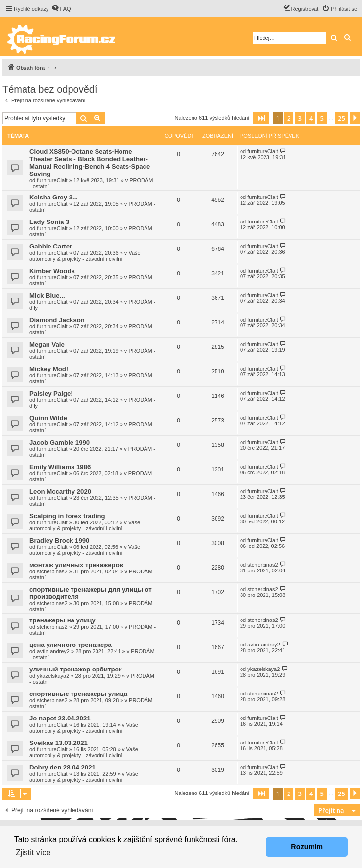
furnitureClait (52, 180)
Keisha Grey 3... (54, 197)
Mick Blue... (47, 295)
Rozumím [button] (307, 847)
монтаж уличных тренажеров (76, 565)
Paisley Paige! (51, 393)
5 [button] (322, 118)
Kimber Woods (52, 271)
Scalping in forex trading (67, 516)
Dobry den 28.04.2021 (62, 767)
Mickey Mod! (49, 369)
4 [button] (311, 118)
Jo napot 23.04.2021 (60, 718)
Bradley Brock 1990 (59, 540)
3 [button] (300, 118)
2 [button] (289, 118)
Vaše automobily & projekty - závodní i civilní (85, 256)
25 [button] (342, 118)
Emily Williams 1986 (60, 467)
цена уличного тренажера (71, 645)
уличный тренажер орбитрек (76, 669)
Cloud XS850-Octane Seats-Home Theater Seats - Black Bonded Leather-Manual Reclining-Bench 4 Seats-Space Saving (90, 163)
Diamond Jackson (57, 320)
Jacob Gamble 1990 (60, 442)
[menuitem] (61, 9)
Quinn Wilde (48, 418)
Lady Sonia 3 (49, 222)
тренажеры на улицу (62, 620)
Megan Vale (47, 344)
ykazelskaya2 (53, 676)
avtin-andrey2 (53, 651)
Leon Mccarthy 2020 (60, 491)
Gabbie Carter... (53, 246)
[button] (261, 118)
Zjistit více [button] (33, 853)
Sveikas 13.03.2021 (59, 743)
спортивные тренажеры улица (78, 694)
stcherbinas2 (52, 571)
